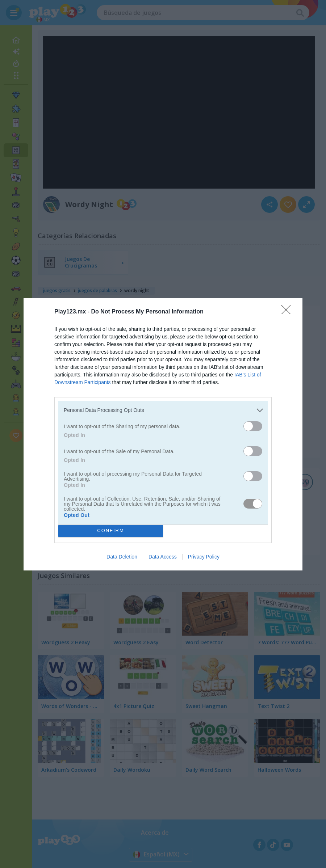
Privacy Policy (204, 557)
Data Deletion (122, 557)
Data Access (163, 557)
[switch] (253, 426)
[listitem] (163, 410)
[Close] (288, 312)
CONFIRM (111, 531)
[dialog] (163, 434)
